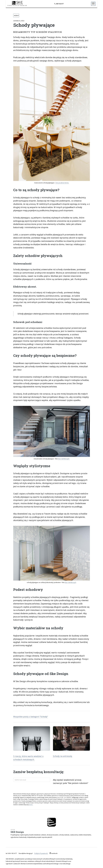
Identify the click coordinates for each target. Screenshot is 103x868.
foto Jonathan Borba (62, 183)
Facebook (54, 853)
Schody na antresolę (63, 756)
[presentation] (30, 787)
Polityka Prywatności (41, 853)
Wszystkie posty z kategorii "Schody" (31, 717)
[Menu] (93, 4)
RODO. (31, 805)
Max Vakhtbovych (64, 459)
